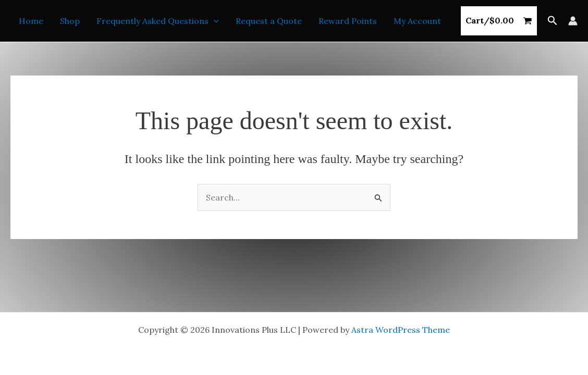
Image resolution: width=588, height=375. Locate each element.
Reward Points (348, 21)
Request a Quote (269, 21)
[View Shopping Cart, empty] (499, 21)
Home (31, 21)
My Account (417, 21)
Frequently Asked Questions (158, 21)
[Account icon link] (573, 21)
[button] (214, 21)
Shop (70, 21)
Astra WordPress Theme (401, 330)
